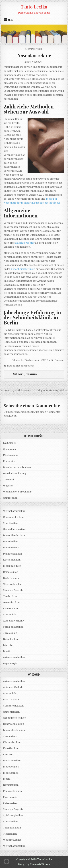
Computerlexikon (13, 517)
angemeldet (22, 412)
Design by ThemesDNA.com (34, 864)
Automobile (10, 615)
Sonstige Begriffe (13, 590)
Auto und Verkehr (13, 621)
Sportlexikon (11, 523)
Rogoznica (9, 461)
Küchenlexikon (12, 560)
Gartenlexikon (11, 602)
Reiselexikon (11, 572)
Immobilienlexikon (14, 535)
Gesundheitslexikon (15, 529)
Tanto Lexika (34, 7)
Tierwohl (8, 480)
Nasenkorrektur (34, 55)
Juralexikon (10, 633)
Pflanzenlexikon (12, 554)
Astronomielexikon (14, 657)
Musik (7, 651)
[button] (7, 862)
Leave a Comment (34, 62)
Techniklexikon (12, 828)
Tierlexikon (10, 596)
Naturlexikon (11, 639)
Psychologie (10, 663)
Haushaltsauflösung (15, 473)
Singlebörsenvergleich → (52, 390)
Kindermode (10, 455)
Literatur (8, 645)
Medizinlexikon (35, 49)
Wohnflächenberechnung (18, 492)
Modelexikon (11, 541)
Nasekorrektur (25, 366)
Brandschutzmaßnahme (17, 467)
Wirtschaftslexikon (14, 511)
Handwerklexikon (14, 724)
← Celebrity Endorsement (16, 390)
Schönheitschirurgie (23, 269)
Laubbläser (10, 443)
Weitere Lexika (12, 584)
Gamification (10, 498)
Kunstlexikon (11, 609)
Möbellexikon (11, 548)
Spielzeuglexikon (13, 627)
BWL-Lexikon (11, 578)
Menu (11, 20)
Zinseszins (9, 449)
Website (8, 486)
